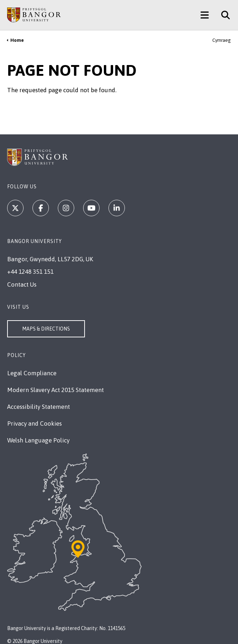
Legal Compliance (32, 373)
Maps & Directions (46, 329)
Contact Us (22, 284)
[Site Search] (223, 15)
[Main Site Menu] (205, 15)
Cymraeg (222, 40)
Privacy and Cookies (34, 423)
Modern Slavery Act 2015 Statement (55, 390)
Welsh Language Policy (38, 440)
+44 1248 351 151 (30, 272)
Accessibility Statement (39, 407)
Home (17, 40)
